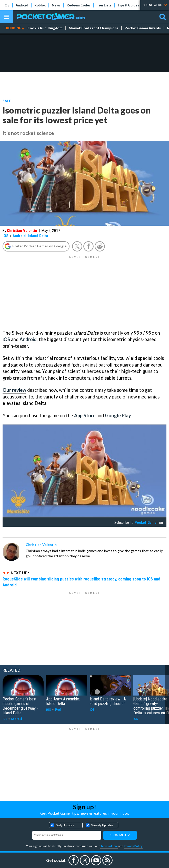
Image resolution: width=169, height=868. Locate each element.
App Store (85, 415)
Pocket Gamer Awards (143, 28)
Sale (7, 101)
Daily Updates (65, 825)
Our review (14, 390)
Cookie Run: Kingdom (45, 28)
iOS (7, 5)
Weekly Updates (102, 825)
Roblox (40, 5)
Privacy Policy (133, 846)
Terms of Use (109, 846)
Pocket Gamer (146, 523)
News (56, 5)
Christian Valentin (22, 231)
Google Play (118, 415)
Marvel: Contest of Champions (94, 28)
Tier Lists (104, 5)
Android (22, 5)
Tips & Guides (128, 5)
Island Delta (38, 236)
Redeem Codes (79, 5)
